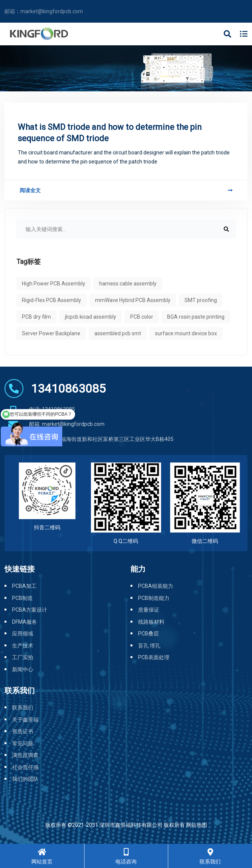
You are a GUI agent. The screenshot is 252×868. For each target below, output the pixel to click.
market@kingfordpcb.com (52, 11)
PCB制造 (22, 598)
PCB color (142, 317)
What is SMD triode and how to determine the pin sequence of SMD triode (110, 133)
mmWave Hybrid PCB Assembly (133, 300)
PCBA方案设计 (30, 610)
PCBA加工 (24, 586)
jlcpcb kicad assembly (91, 317)
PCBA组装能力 (156, 586)
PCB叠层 (148, 634)
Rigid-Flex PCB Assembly (51, 300)
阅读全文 (126, 190)
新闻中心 (23, 669)
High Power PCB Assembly (54, 284)
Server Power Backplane (51, 333)
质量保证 (149, 610)
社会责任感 (25, 767)
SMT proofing (201, 300)
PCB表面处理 (154, 657)
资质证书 (23, 731)
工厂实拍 (23, 657)
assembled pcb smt (118, 333)
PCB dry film (36, 317)
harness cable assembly (128, 284)
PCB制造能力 (154, 598)
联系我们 (23, 708)
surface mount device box (186, 333)
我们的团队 (25, 779)
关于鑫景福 (25, 720)
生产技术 (23, 646)
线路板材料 (151, 622)
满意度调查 (25, 755)
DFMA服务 (25, 622)
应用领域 (23, 634)
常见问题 (23, 743)
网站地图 (197, 825)
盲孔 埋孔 (149, 646)
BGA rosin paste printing (196, 317)
